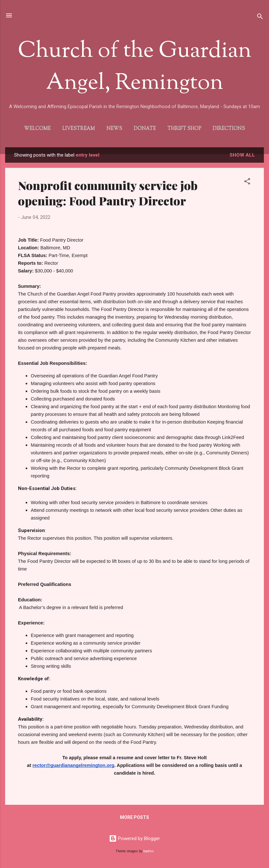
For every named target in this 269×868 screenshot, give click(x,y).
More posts (134, 817)
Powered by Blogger (134, 838)
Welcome (37, 129)
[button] (247, 182)
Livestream (79, 129)
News (114, 129)
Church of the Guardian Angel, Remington (135, 67)
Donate (145, 129)
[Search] (260, 17)
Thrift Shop (184, 129)
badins (149, 851)
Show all (242, 155)
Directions (229, 129)
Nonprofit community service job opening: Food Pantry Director (108, 193)
